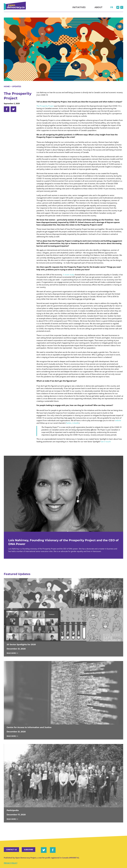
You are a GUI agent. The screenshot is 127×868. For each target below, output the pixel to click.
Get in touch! (106, 442)
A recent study (68, 275)
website (118, 420)
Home (7, 87)
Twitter (69, 423)
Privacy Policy (11, 863)
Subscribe (29, 850)
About (98, 7)
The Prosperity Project (45, 106)
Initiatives (79, 7)
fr (112, 7)
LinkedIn (76, 423)
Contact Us (11, 850)
